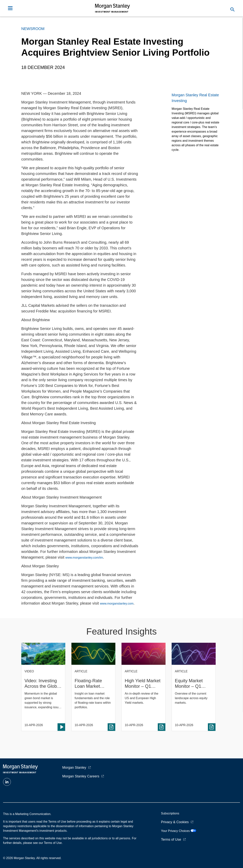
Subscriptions (170, 813)
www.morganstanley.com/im (84, 558)
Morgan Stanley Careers (81, 776)
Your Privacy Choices (179, 831)
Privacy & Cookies (175, 822)
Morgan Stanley (74, 768)
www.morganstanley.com (117, 604)
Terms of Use (171, 840)
